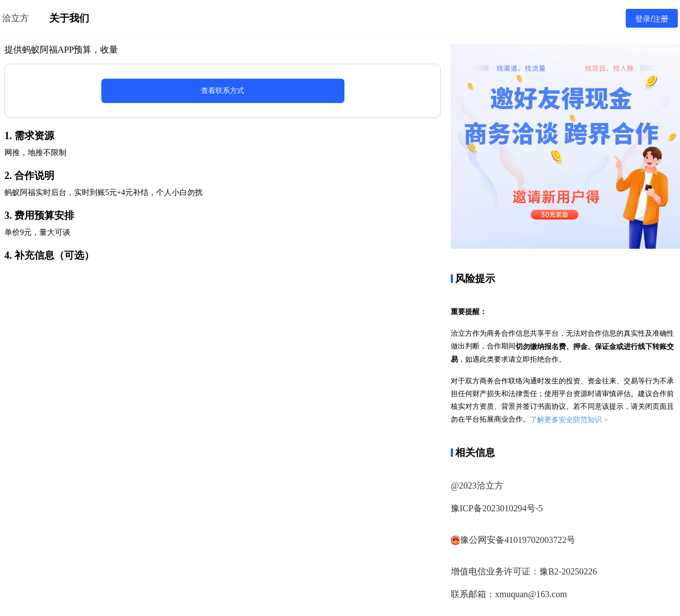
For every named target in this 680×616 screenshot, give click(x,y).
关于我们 (69, 18)
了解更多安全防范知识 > (569, 420)
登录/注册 (652, 19)
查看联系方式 (223, 91)
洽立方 (16, 18)
